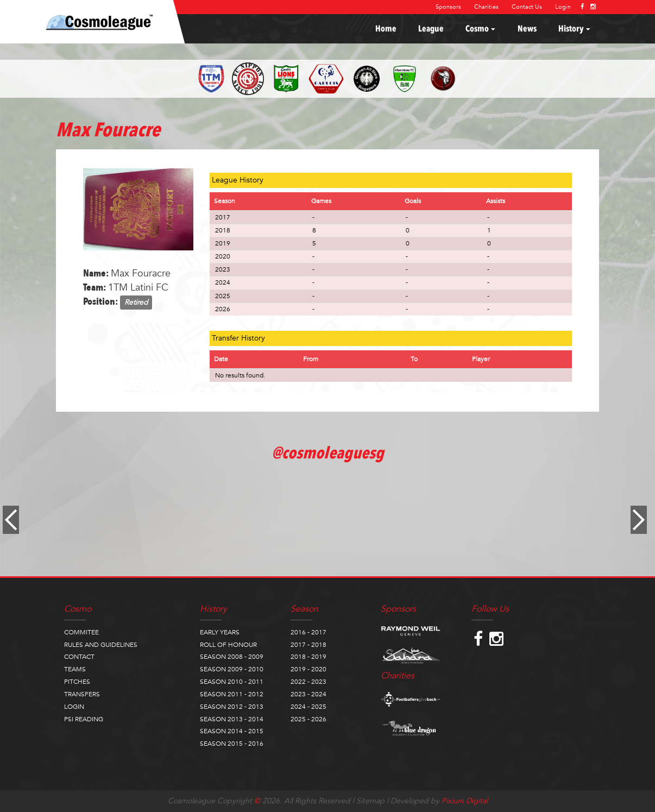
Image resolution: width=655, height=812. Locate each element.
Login (563, 7)
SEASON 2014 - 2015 (232, 731)
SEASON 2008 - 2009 (232, 657)
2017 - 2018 (308, 645)
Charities (486, 7)
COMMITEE (81, 632)
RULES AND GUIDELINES (101, 645)
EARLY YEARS (220, 632)
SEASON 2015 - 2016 (232, 744)
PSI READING (84, 719)
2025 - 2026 (308, 719)
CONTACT (79, 657)
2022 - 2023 (308, 682)
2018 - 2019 (308, 657)
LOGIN (74, 707)
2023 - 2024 (308, 694)
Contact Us (527, 7)
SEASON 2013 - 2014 (232, 719)
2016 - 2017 (308, 632)
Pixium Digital (465, 801)
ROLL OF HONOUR (228, 645)
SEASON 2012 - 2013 (232, 707)
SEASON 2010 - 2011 (232, 682)
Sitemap (370, 801)
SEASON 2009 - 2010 (232, 669)
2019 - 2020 (308, 669)
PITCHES (77, 682)
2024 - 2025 (308, 707)
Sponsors (448, 7)
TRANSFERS (82, 694)
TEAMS (75, 669)
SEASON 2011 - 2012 (232, 694)
